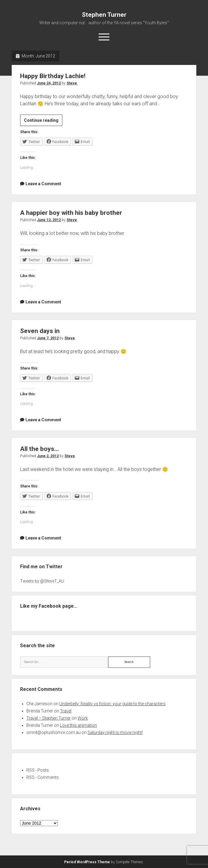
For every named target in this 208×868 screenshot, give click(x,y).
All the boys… (39, 449)
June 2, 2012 (48, 456)
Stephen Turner (104, 15)
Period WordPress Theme (87, 862)
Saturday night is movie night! (115, 732)
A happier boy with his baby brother (71, 213)
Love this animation (78, 725)
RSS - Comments (43, 777)
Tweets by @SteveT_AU (42, 581)
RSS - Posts (38, 770)
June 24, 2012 (49, 83)
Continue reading (43, 121)
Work (83, 718)
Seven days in (40, 331)
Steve (72, 83)
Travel (66, 711)
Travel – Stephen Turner (49, 718)
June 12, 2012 (49, 220)
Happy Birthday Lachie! (53, 76)
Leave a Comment (43, 184)
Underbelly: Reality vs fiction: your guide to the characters (112, 704)
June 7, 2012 (48, 338)
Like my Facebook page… (49, 606)
